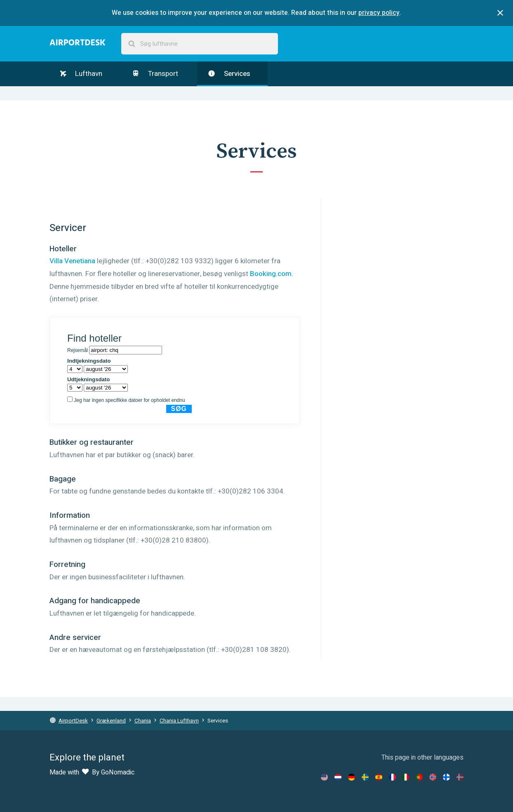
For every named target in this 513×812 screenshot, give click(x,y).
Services (229, 74)
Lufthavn (81, 74)
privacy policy (379, 13)
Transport (155, 74)
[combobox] (200, 44)
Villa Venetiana (72, 261)
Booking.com (271, 274)
